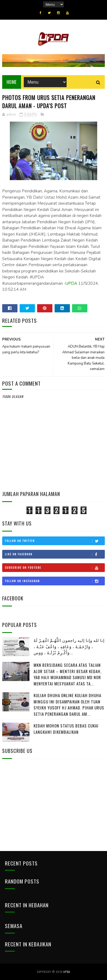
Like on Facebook (55, 554)
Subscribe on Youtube (55, 568)
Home (12, 82)
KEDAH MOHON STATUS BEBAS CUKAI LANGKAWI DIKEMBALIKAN (66, 729)
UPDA (71, 283)
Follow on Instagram (55, 581)
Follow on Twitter (55, 541)
